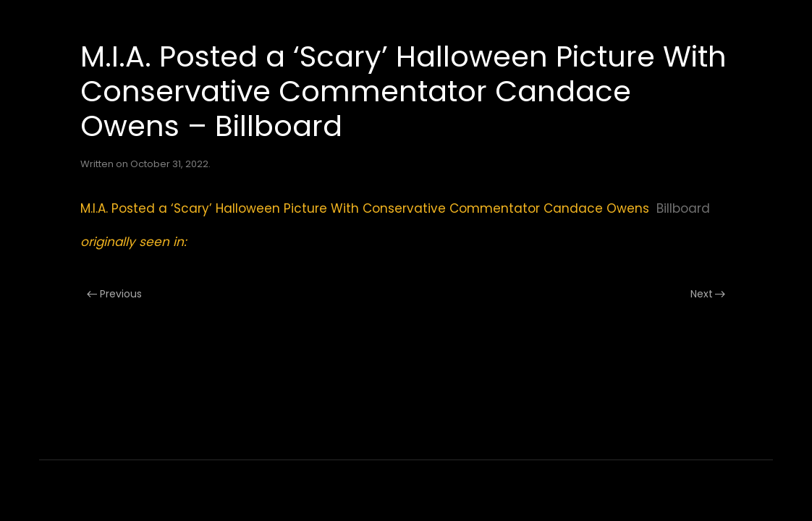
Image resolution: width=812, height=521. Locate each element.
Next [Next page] (708, 294)
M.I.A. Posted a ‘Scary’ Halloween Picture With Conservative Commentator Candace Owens (365, 208)
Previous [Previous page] (114, 294)
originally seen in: (134, 242)
